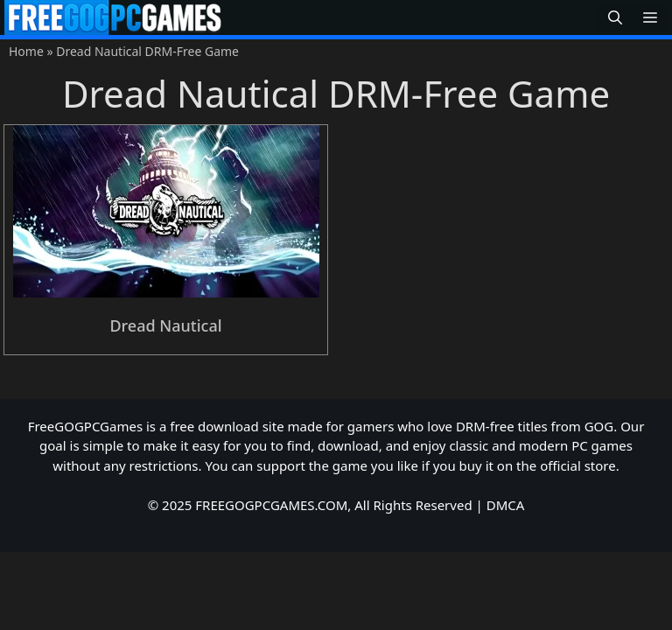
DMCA (506, 505)
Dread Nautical (165, 325)
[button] (615, 18)
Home (26, 51)
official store (578, 465)
